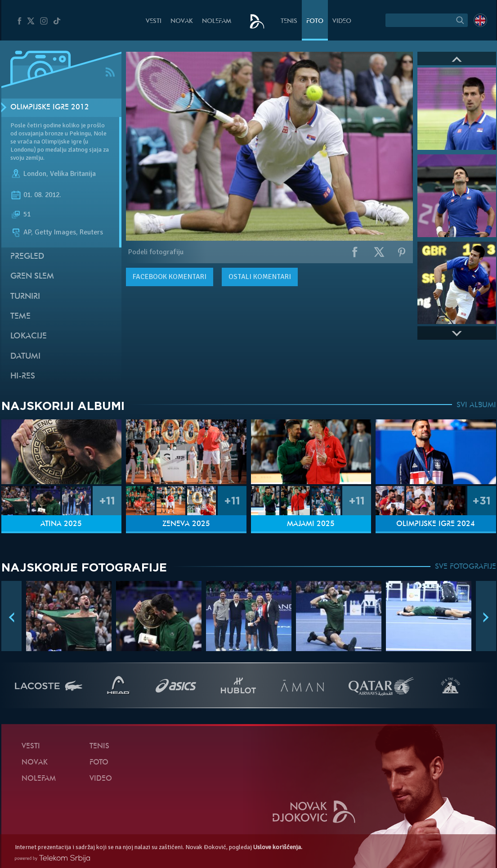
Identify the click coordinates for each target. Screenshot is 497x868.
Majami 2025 (311, 524)
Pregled (27, 257)
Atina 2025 (61, 524)
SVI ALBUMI (476, 405)
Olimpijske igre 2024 (436, 524)
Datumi (25, 357)
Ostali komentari (260, 277)
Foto (315, 21)
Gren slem (32, 277)
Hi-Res (23, 376)
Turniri (25, 297)
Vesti (154, 21)
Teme (20, 317)
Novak (182, 21)
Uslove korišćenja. (278, 847)
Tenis (289, 21)
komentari (170, 277)
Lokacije (29, 336)
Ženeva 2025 (186, 524)
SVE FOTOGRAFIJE (466, 567)
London (35, 174)
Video (342, 21)
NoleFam (217, 21)
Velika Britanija (73, 174)
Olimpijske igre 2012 (50, 108)
